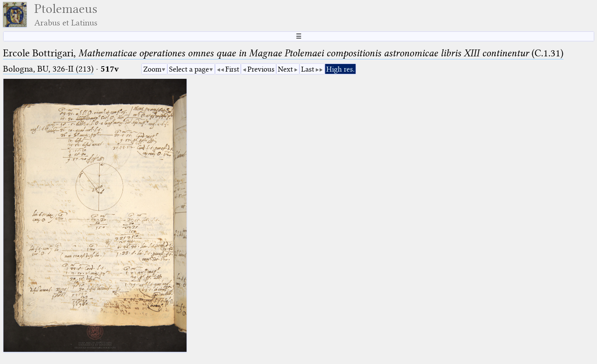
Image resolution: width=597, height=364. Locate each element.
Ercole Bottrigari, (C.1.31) (283, 53)
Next (285, 69)
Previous (261, 69)
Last (308, 69)
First (232, 69)
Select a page (189, 69)
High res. (340, 69)
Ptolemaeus (66, 15)
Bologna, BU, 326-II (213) (48, 69)
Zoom (152, 69)
